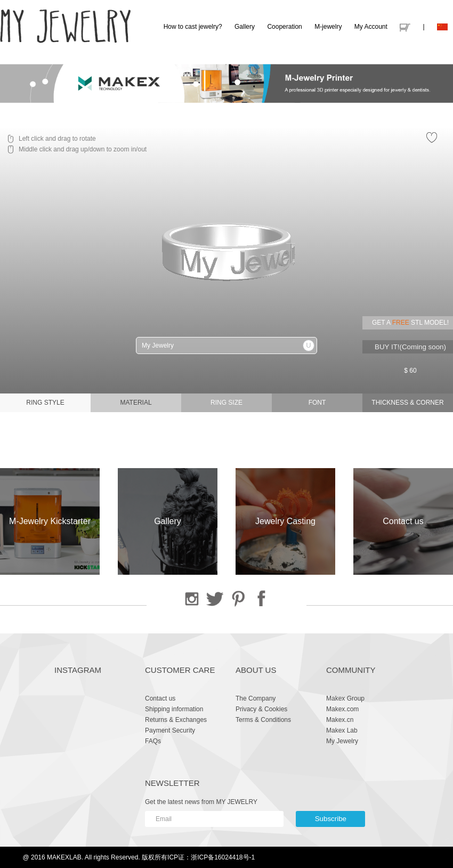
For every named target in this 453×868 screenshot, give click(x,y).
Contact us (160, 698)
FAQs (153, 741)
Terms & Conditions (263, 720)
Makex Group (345, 698)
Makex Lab (342, 730)
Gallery (245, 27)
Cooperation (284, 27)
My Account (371, 27)
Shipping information (174, 709)
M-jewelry (328, 27)
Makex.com (342, 709)
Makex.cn (340, 720)
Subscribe (331, 819)
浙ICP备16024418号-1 (223, 857)
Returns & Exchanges (176, 720)
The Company (256, 698)
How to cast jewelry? (193, 27)
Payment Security (170, 730)
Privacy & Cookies (261, 709)
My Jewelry (342, 741)
